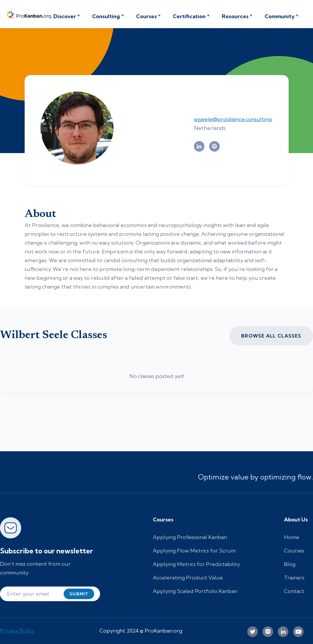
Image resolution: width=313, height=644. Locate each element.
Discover (65, 16)
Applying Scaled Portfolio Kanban (195, 591)
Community (280, 16)
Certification (189, 16)
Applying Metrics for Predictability (196, 564)
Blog (290, 564)
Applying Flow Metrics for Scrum (194, 551)
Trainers (294, 578)
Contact (294, 591)
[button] (67, 16)
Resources (235, 16)
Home (292, 537)
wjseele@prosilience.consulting (233, 119)
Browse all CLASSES (271, 336)
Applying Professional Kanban (190, 537)
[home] (30, 14)
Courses (146, 16)
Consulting (106, 16)
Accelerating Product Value (188, 578)
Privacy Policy (17, 631)
